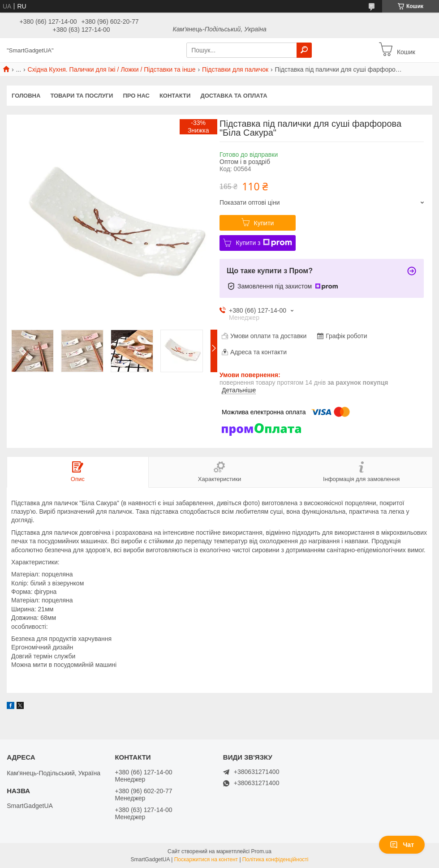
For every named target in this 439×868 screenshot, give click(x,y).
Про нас (136, 96)
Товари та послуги (82, 96)
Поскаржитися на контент (206, 859)
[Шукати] (304, 50)
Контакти (175, 96)
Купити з (264, 243)
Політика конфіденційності (275, 859)
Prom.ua (261, 851)
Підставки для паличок (235, 69)
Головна (26, 96)
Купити (264, 223)
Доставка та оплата (234, 96)
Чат (402, 845)
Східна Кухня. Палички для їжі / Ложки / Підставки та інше (112, 69)
